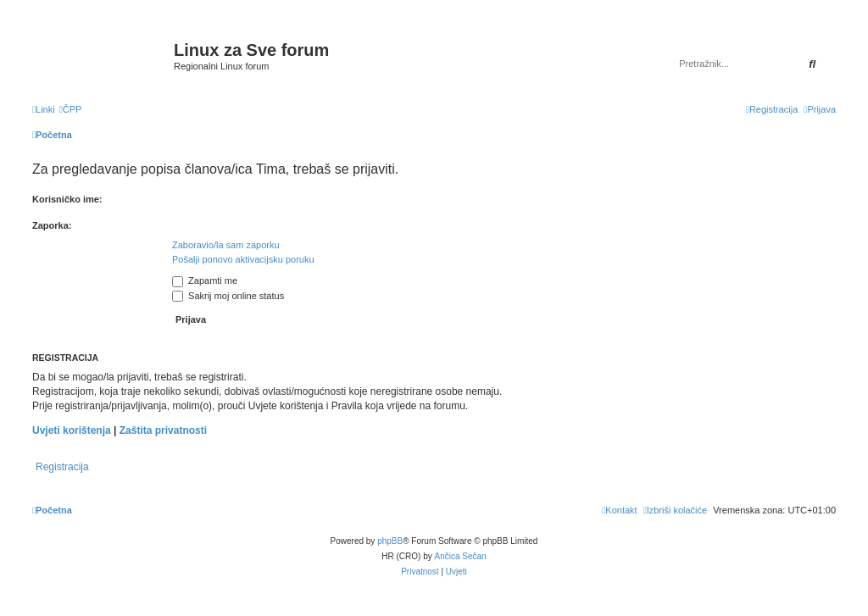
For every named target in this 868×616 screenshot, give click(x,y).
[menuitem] (71, 109)
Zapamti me (205, 280)
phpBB (390, 541)
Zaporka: (52, 225)
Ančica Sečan (461, 556)
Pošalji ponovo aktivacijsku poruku (243, 259)
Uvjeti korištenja (72, 430)
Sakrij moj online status (228, 296)
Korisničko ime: (67, 199)
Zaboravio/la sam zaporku (226, 245)
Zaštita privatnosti (163, 430)
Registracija (62, 467)
